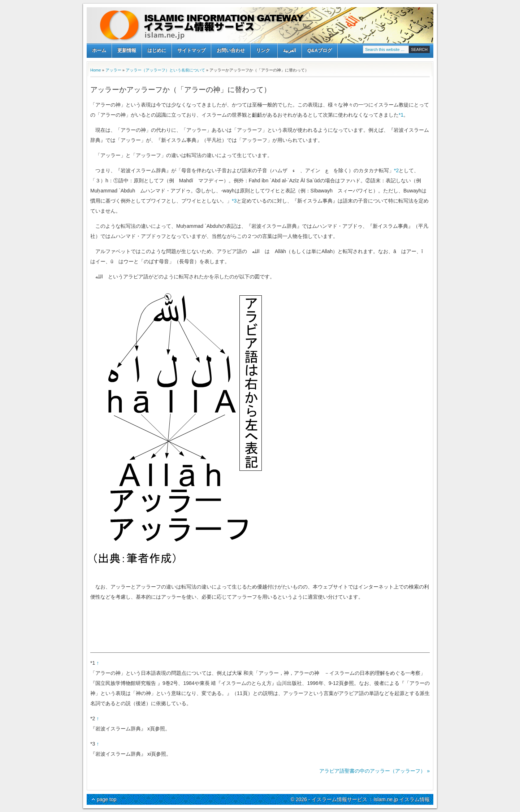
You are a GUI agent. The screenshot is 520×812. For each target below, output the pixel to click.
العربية (290, 50)
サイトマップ (191, 50)
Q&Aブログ (320, 50)
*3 (234, 201)
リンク (263, 51)
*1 (401, 115)
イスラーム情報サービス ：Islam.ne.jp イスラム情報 (260, 25)
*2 (396, 170)
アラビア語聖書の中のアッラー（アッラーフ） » (374, 771)
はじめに (157, 50)
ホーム (99, 50)
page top (107, 799)
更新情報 (127, 50)
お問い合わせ (231, 50)
